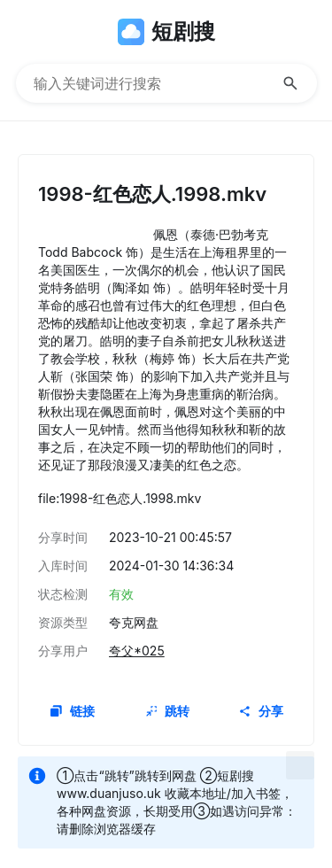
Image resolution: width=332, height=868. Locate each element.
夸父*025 (137, 651)
